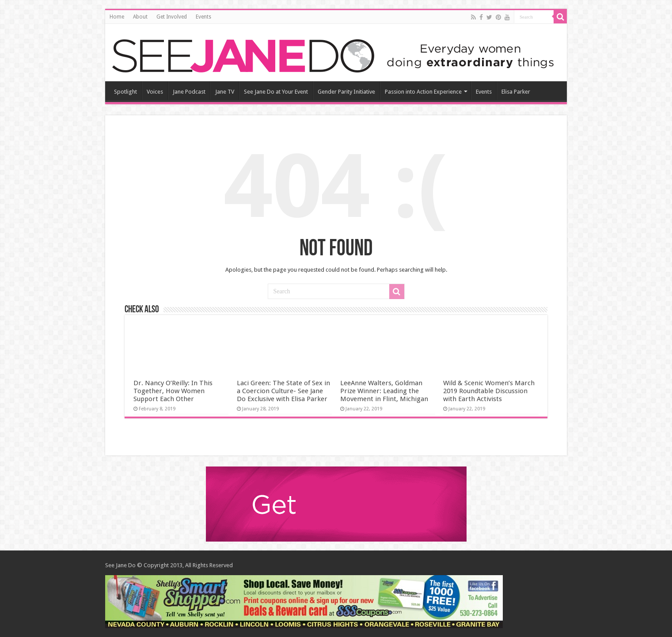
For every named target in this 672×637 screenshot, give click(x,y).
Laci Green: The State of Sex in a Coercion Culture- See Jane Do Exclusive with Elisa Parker (283, 391)
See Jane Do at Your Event (276, 92)
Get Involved (172, 17)
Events (203, 17)
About (140, 17)
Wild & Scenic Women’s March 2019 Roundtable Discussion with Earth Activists (489, 391)
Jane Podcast (189, 92)
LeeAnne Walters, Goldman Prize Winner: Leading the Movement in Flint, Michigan (384, 391)
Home (117, 17)
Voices (155, 92)
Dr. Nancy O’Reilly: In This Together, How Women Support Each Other (173, 391)
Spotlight (125, 92)
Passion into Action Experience (423, 92)
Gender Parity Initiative (346, 92)
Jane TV (225, 92)
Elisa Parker (516, 92)
